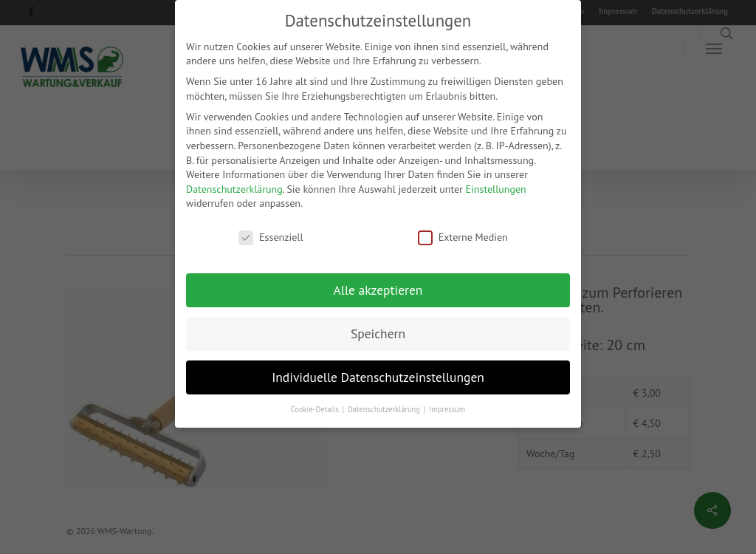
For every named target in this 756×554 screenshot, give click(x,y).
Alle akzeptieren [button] (378, 289)
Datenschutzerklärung (234, 188)
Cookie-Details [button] (316, 408)
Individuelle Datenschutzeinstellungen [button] (378, 376)
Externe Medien (463, 237)
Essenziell (271, 237)
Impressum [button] (447, 408)
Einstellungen (496, 188)
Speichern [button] (378, 333)
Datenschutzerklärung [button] (385, 408)
